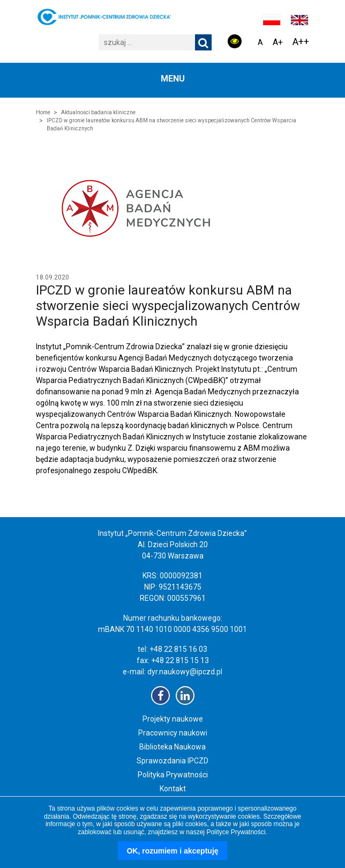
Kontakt (173, 789)
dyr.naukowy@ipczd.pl (185, 672)
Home (43, 112)
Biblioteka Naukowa (172, 747)
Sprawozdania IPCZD (172, 761)
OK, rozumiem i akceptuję (172, 851)
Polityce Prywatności (236, 832)
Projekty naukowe (173, 719)
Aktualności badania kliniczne (98, 112)
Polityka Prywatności (173, 775)
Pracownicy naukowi (173, 733)
